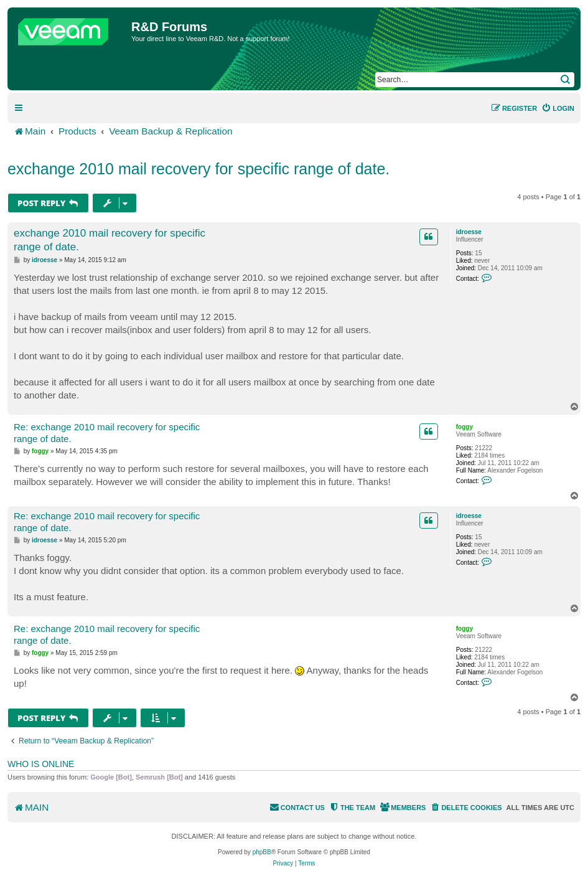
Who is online (41, 764)
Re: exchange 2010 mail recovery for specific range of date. (107, 433)
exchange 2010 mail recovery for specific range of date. (198, 169)
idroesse (469, 232)
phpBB (262, 852)
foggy (464, 427)
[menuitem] (558, 108)
